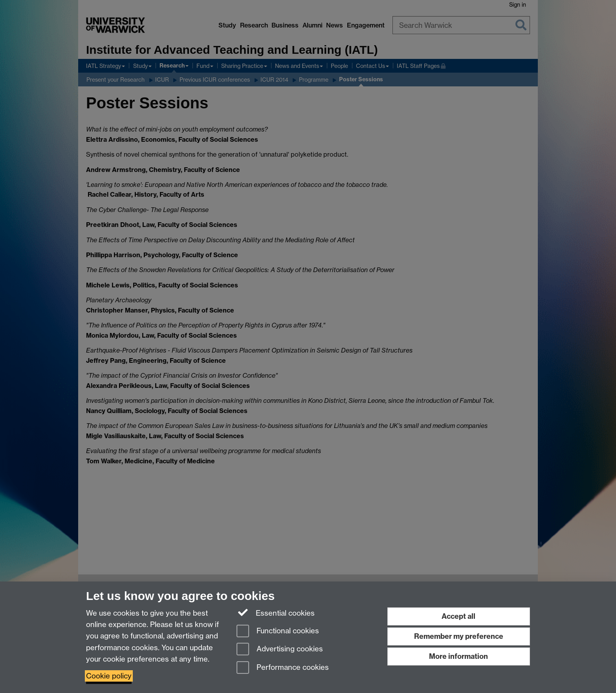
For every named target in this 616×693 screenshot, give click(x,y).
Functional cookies (278, 632)
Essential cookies (276, 613)
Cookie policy (109, 676)
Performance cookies (283, 668)
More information (458, 656)
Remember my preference (459, 636)
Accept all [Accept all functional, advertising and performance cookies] (458, 616)
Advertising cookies (280, 650)
